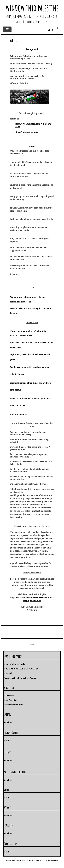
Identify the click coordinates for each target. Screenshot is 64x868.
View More (8, 722)
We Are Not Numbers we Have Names (20, 678)
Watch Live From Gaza (14, 704)
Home (32, 644)
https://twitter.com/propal (27, 132)
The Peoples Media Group (50, 860)
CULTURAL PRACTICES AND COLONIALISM (21, 669)
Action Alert (9, 695)
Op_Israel (8, 673)
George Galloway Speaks (15, 664)
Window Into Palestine (32, 8)
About (14, 40)
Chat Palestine (11, 700)
